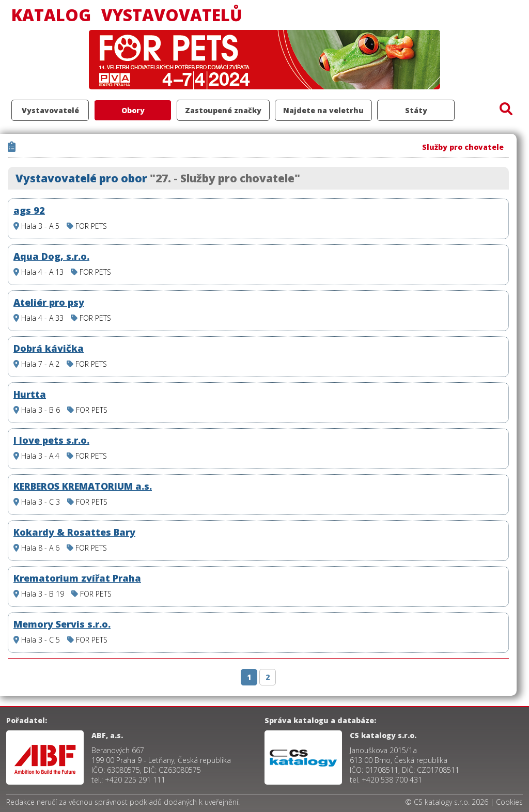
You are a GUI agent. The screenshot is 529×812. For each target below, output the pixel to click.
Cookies (509, 802)
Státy (416, 110)
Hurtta (30, 394)
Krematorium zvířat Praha (77, 578)
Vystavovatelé (50, 110)
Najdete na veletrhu (323, 110)
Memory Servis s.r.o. (62, 624)
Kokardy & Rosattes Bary (74, 532)
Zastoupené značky (223, 110)
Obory (133, 110)
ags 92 (29, 210)
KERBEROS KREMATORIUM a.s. (83, 486)
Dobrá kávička (49, 348)
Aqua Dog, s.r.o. (51, 256)
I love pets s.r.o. (51, 440)
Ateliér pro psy (49, 302)
